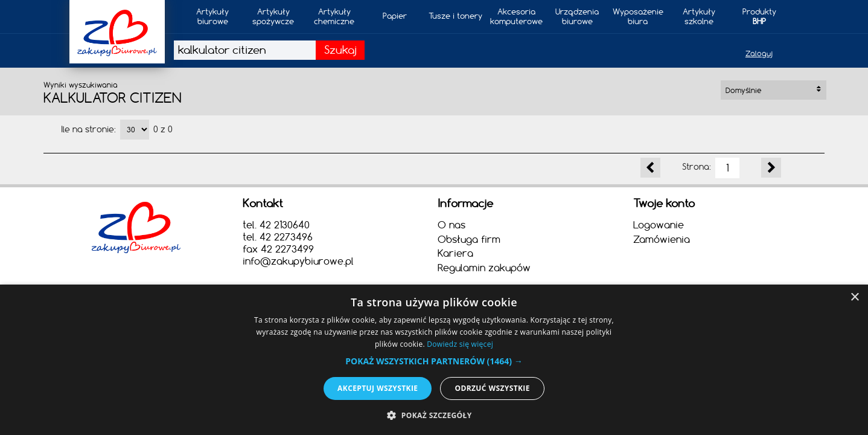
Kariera (455, 253)
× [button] (854, 298)
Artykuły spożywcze (273, 16)
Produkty (759, 16)
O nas (452, 225)
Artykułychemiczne (334, 16)
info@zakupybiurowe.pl (298, 261)
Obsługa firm (469, 239)
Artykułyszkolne (699, 16)
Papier (395, 16)
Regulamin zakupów (484, 268)
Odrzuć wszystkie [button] (492, 388)
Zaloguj (759, 53)
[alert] (434, 360)
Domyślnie (773, 90)
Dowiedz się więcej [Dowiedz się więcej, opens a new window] (460, 344)
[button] (434, 361)
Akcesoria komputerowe (516, 16)
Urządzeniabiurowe (577, 16)
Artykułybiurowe (212, 16)
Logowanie (659, 225)
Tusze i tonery (455, 16)
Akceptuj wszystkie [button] (378, 388)
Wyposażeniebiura (638, 16)
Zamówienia (662, 239)
